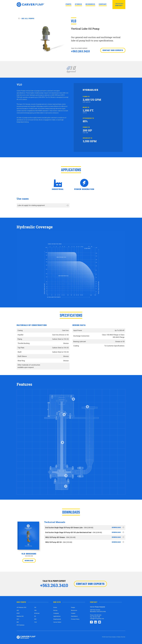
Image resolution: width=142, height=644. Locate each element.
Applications (57, 616)
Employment (57, 619)
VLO (36, 622)
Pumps (69, 4)
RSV (18, 619)
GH (35, 607)
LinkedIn (95, 622)
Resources (90, 4)
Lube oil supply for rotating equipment (31, 205)
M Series (37, 613)
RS (35, 616)
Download (29, 561)
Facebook (91, 622)
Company (103, 4)
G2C (18, 610)
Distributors (74, 616)
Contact (119, 6)
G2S (35, 610)
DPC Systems (21, 625)
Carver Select (57, 622)
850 (35, 619)
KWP (18, 613)
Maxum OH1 (20, 616)
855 (18, 622)
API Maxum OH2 (21, 607)
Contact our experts (113, 50)
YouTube (100, 622)
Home (55, 607)
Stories (78, 4)
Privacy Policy (75, 619)
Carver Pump (30, 5)
